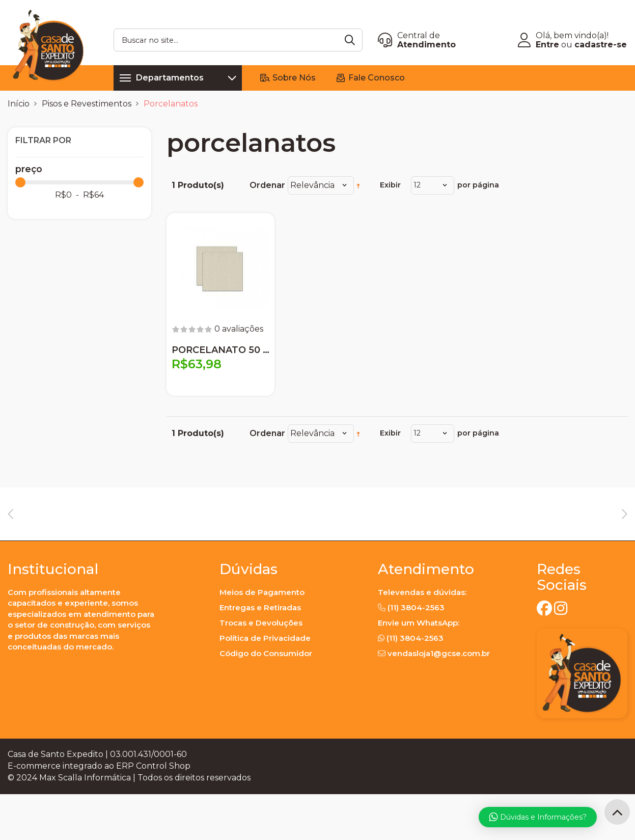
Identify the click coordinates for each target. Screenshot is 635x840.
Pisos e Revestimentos (87, 104)
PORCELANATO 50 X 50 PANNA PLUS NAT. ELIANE (221, 350)
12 (417, 185)
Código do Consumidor (266, 699)
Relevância (312, 185)
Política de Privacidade (265, 684)
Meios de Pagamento (262, 638)
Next (625, 532)
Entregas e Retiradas (260, 653)
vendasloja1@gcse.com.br (439, 699)
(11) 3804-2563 (416, 653)
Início (19, 104)
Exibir (390, 185)
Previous (10, 532)
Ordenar (267, 185)
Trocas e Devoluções (261, 669)
